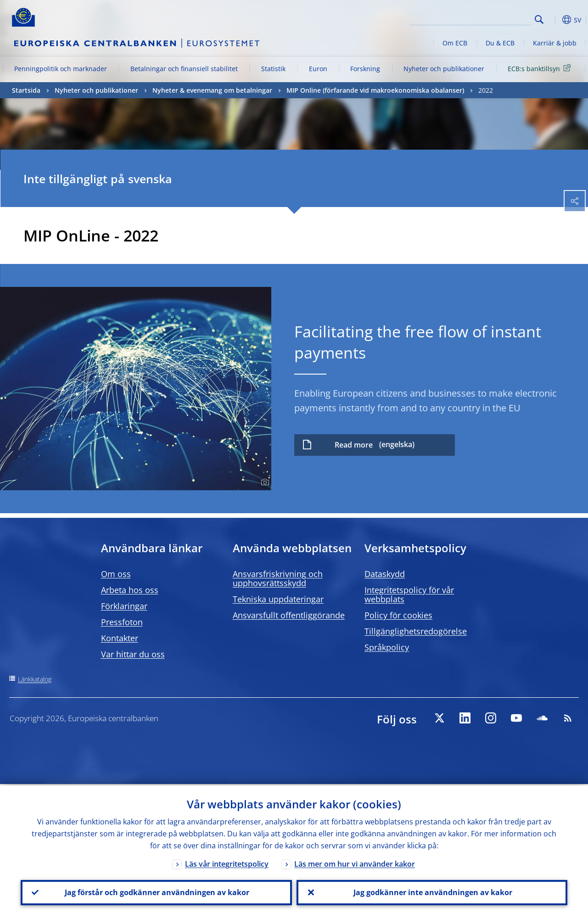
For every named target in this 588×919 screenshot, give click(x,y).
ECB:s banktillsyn (541, 68)
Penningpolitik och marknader (61, 69)
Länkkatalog (35, 679)
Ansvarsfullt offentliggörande (289, 615)
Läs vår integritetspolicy (227, 863)
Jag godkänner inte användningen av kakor (432, 892)
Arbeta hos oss (130, 590)
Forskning (365, 69)
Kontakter (120, 638)
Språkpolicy (387, 647)
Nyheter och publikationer (444, 69)
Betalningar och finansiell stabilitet (184, 69)
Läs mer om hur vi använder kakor (355, 863)
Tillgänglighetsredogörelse (416, 631)
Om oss (116, 574)
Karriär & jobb (555, 43)
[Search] (486, 18)
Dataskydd (385, 574)
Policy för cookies (398, 615)
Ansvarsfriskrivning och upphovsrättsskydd (278, 578)
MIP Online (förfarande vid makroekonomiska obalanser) (375, 90)
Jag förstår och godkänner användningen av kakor (156, 892)
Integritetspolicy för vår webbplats (409, 594)
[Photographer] (264, 482)
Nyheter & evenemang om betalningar (212, 90)
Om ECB (455, 43)
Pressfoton (122, 622)
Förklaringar (124, 606)
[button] (554, 20)
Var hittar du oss (133, 654)
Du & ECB (500, 43)
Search (539, 20)
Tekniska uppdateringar (278, 599)
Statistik (273, 69)
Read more (354, 445)
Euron (318, 69)
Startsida (26, 90)
